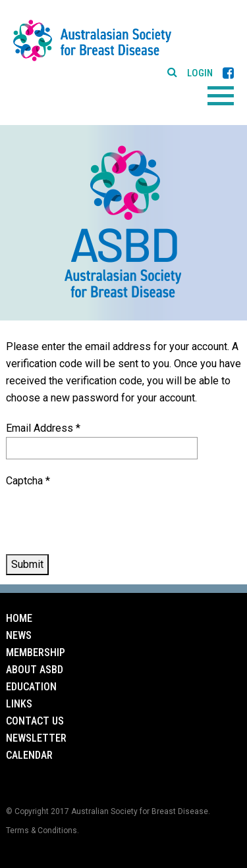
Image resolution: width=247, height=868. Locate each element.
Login (200, 73)
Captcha (28, 481)
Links (19, 704)
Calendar (29, 755)
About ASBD (35, 670)
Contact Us (35, 721)
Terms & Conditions (41, 830)
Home (19, 618)
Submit (27, 564)
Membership (36, 652)
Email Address (43, 428)
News (19, 635)
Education (31, 687)
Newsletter (36, 738)
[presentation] (106, 515)
